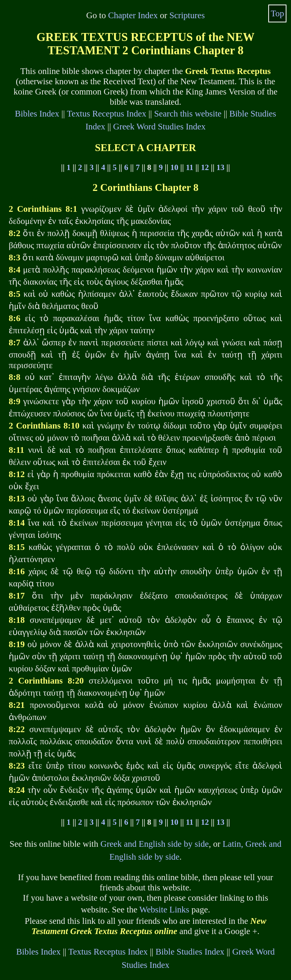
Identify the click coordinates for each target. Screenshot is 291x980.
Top (277, 13)
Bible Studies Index (190, 952)
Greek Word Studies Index (160, 126)
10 (174, 167)
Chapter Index (133, 15)
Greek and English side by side (155, 844)
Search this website (188, 113)
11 (189, 167)
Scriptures (187, 15)
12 (205, 167)
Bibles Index (37, 113)
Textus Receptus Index (107, 113)
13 (220, 167)
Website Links (164, 909)
